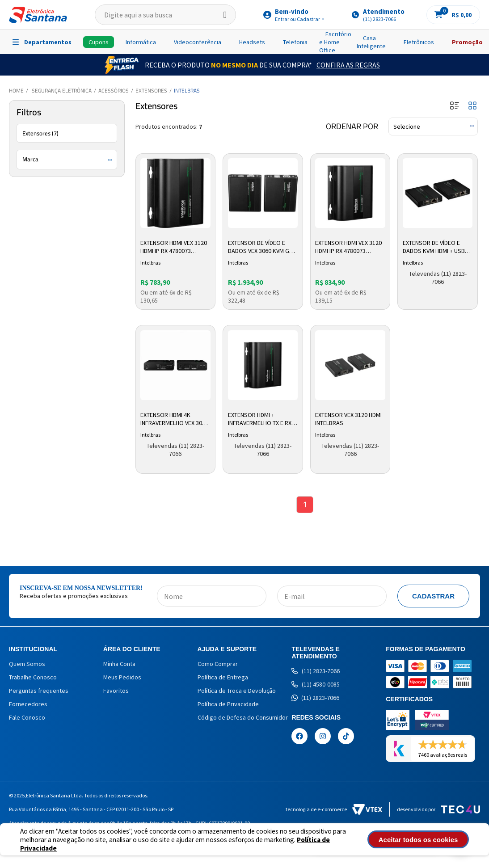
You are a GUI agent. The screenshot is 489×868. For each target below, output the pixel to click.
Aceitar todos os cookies (425, 840)
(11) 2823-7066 (316, 672)
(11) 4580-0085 (316, 685)
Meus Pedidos (122, 678)
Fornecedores (28, 705)
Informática (141, 42)
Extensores (151, 91)
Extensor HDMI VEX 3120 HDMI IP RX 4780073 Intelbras (175, 247)
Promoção (467, 42)
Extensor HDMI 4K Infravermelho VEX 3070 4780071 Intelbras (175, 419)
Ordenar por (352, 126)
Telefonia (295, 42)
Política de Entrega (223, 678)
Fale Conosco (27, 718)
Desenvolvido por (438, 810)
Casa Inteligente (371, 42)
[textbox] (165, 15)
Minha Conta (119, 665)
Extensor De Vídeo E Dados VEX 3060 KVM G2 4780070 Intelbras (261, 247)
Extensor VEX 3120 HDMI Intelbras (349, 418)
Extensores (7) (40, 133)
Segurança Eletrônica (62, 91)
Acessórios (114, 91)
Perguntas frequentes (39, 691)
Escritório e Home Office (335, 42)
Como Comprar (218, 665)
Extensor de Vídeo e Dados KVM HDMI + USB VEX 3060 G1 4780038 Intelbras (434, 247)
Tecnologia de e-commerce (334, 810)
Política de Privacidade (228, 705)
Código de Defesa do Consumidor (243, 718)
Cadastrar (433, 597)
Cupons (99, 42)
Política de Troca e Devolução (237, 691)
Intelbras (187, 91)
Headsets (252, 42)
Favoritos (116, 691)
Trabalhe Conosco (33, 678)
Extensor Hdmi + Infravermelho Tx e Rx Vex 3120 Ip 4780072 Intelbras (260, 419)
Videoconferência (198, 42)
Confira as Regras (348, 65)
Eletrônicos (419, 42)
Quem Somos (27, 665)
